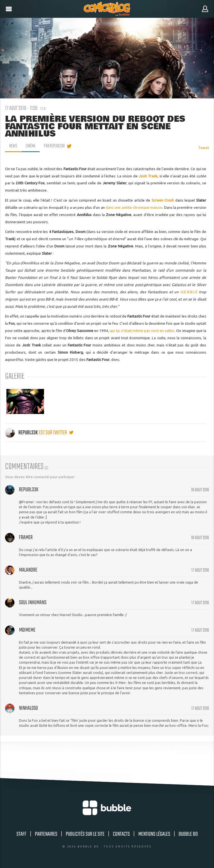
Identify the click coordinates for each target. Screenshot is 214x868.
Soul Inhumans (33, 603)
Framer (26, 538)
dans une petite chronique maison (134, 207)
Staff (21, 834)
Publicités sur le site (85, 834)
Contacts (121, 834)
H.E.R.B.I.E (190, 292)
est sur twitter (56, 433)
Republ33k (22, 433)
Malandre (28, 570)
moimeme (27, 630)
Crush (169, 200)
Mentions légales (154, 834)
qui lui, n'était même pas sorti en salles (142, 331)
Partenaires (46, 834)
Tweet (204, 148)
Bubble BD (188, 834)
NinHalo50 (28, 708)
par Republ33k (56, 146)
